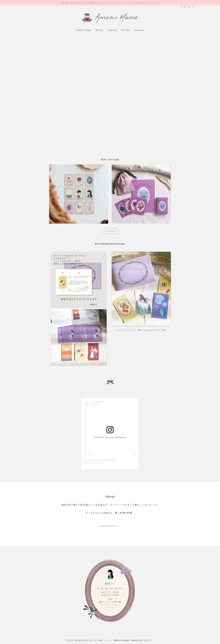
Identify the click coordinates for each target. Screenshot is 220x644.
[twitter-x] (181, 7)
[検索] (192, 7)
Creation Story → (110, 526)
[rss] (189, 7)
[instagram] (185, 7)
